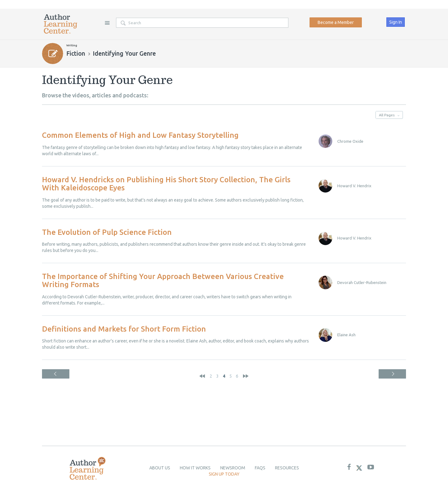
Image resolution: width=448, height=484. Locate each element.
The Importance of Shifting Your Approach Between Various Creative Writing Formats (163, 280)
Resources (287, 468)
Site (107, 23)
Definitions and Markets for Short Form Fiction (124, 329)
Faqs (260, 468)
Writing (72, 45)
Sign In (396, 22)
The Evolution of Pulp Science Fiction (107, 232)
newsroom (233, 468)
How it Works (195, 468)
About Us (160, 468)
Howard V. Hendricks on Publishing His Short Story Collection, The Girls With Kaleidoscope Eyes (166, 184)
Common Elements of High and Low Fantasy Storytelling (140, 135)
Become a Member (336, 22)
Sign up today (224, 474)
